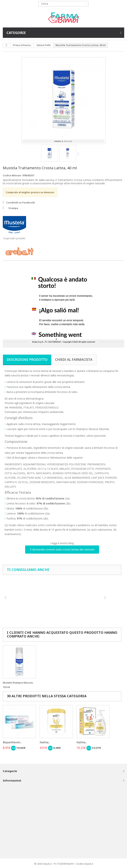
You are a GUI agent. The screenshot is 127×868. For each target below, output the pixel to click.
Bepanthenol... (12, 742)
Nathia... (45, 742)
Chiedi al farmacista (74, 359)
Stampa (13, 208)
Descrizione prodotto (27, 359)
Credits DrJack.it (84, 864)
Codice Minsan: (12, 175)
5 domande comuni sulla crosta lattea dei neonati (62, 549)
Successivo (79, 154)
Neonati (68, 141)
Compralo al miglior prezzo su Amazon (30, 192)
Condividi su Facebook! (21, 202)
